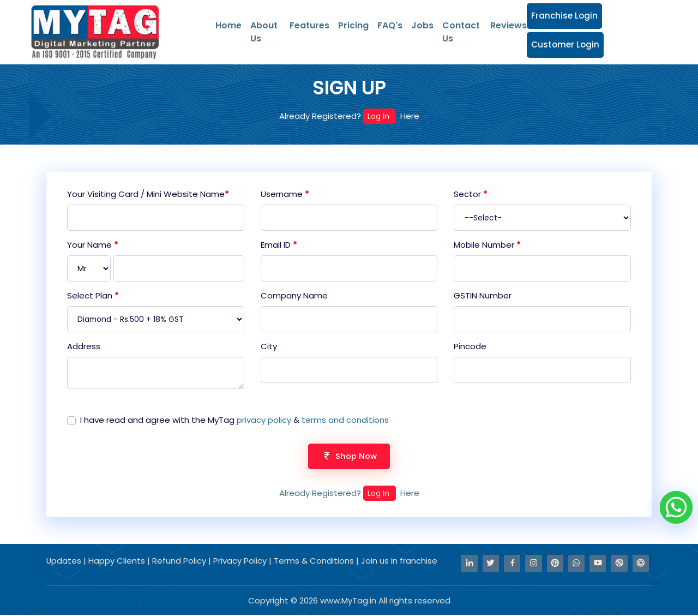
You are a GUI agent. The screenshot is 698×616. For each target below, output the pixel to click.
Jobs (422, 25)
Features (309, 25)
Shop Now (349, 457)
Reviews (509, 25)
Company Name (294, 296)
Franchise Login (564, 16)
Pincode (470, 347)
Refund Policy (181, 562)
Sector (471, 194)
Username (285, 194)
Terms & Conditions (314, 562)
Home (228, 25)
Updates (65, 562)
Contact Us (461, 32)
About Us (264, 32)
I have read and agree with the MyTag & (234, 420)
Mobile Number (487, 245)
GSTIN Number (483, 296)
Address (84, 347)
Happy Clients (118, 562)
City (269, 347)
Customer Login (565, 44)
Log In (380, 116)
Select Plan (93, 296)
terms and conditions (345, 420)
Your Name (93, 245)
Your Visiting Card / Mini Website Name (148, 194)
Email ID (279, 245)
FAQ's (390, 25)
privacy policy (264, 420)
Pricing (353, 25)
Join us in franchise (400, 562)
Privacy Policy (242, 562)
